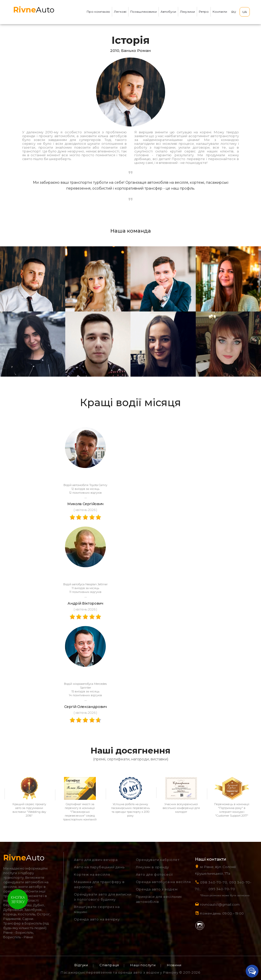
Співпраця (109, 965)
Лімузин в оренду (152, 867)
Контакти (220, 12)
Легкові (120, 12)
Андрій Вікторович (85, 603)
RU (234, 12)
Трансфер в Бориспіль (23, 923)
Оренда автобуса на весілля (163, 882)
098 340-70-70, (214, 882)
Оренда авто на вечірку (97, 919)
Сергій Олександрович (86, 707)
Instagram (200, 926)
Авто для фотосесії (154, 874)
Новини (174, 965)
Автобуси (168, 12)
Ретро (204, 12)
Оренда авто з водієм (157, 889)
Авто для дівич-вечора (96, 860)
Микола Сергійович (85, 504)
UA (245, 12)
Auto (34, 10)
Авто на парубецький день (99, 867)
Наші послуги (143, 965)
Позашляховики (143, 12)
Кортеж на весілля (92, 874)
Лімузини (187, 12)
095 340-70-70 (222, 889)
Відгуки (81, 965)
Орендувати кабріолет (158, 860)
